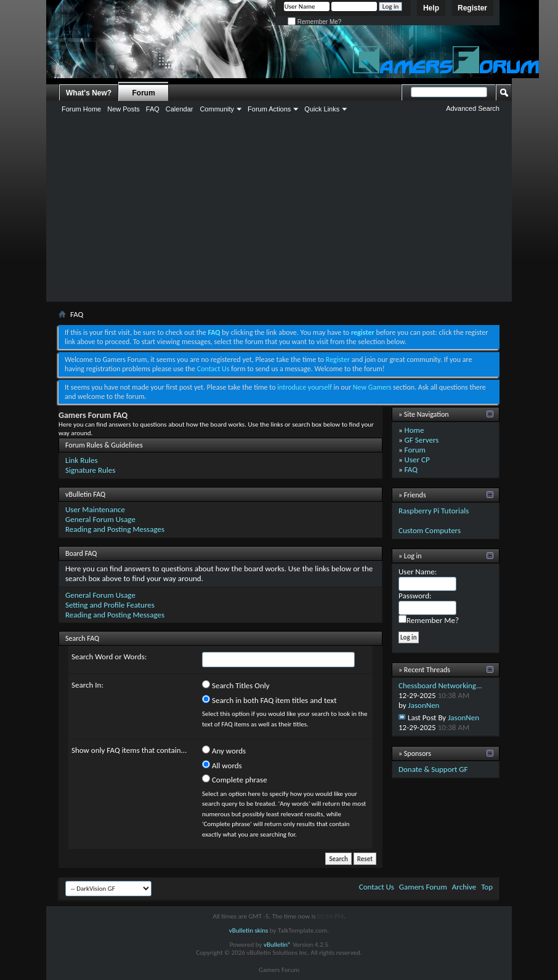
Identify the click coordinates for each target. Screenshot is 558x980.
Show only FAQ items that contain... (129, 750)
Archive (464, 887)
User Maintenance (95, 509)
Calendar (180, 109)
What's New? (89, 93)
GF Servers (422, 440)
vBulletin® (277, 945)
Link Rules (82, 460)
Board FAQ (81, 553)
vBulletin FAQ (85, 494)
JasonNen (424, 705)
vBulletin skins (249, 930)
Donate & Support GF (433, 769)
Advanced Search (473, 108)
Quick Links (322, 109)
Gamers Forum (423, 887)
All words (222, 765)
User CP (417, 460)
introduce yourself (305, 387)
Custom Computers (430, 530)
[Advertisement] (279, 209)
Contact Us (213, 369)
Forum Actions (269, 109)
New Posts (123, 109)
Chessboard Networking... (440, 685)
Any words (224, 750)
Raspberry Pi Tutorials (434, 511)
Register (472, 8)
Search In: (87, 685)
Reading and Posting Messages (115, 529)
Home (414, 430)
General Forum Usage (100, 519)
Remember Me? (314, 22)
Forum (144, 93)
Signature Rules (90, 470)
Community (217, 109)
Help (431, 8)
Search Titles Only (236, 685)
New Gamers (372, 387)
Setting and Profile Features (110, 605)
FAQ (153, 109)
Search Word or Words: (109, 657)
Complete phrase (235, 779)
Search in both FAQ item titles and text (269, 700)
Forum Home (81, 109)
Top (487, 887)
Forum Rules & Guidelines (104, 445)
